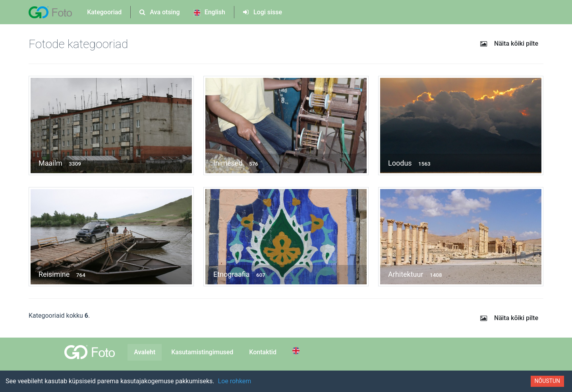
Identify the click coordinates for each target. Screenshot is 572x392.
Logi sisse (263, 12)
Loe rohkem (235, 381)
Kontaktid (263, 352)
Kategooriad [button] (104, 12)
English (209, 12)
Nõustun (547, 381)
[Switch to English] (297, 351)
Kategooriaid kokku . (59, 316)
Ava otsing (159, 12)
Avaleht (145, 352)
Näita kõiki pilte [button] (509, 43)
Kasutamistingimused (202, 352)
